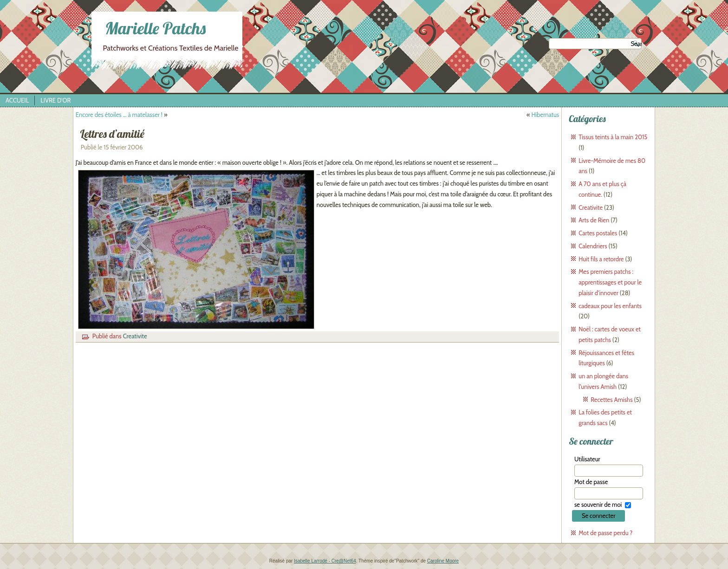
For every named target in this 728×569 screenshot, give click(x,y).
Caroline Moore (443, 561)
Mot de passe (591, 482)
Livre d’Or (55, 100)
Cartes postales (598, 233)
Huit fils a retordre (601, 259)
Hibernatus (545, 115)
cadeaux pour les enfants (610, 306)
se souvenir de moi (598, 504)
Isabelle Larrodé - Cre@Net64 (325, 561)
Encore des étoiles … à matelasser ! (119, 115)
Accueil (17, 100)
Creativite (135, 336)
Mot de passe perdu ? (605, 533)
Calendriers (593, 246)
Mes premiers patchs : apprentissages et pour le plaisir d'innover (610, 282)
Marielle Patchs (155, 28)
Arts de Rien (594, 220)
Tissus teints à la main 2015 (613, 137)
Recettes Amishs (611, 400)
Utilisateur (587, 459)
